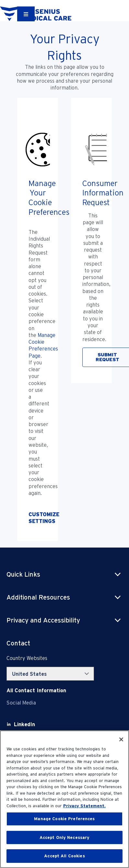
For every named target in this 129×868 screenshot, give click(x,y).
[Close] (121, 739)
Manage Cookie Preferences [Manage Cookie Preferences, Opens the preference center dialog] (64, 819)
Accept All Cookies (64, 856)
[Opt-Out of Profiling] (38, 518)
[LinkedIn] (24, 724)
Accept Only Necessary (65, 837)
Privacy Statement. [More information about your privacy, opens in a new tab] (84, 806)
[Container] (26, 14)
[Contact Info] (36, 690)
